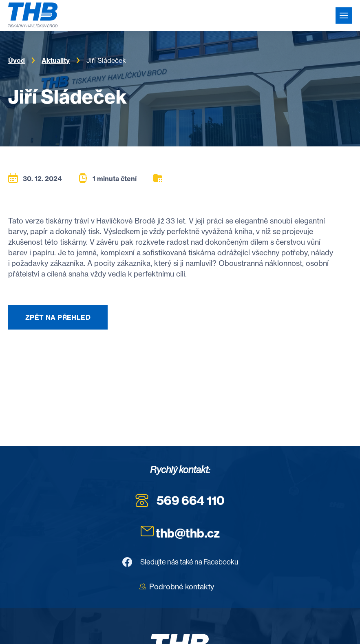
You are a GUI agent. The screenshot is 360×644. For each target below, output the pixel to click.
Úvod (17, 60)
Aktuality (56, 60)
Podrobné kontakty (182, 586)
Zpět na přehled (58, 317)
